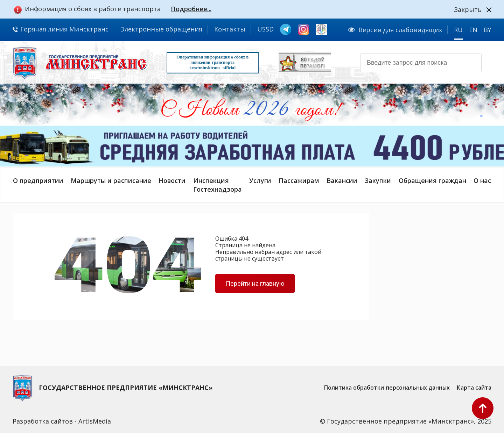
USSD (265, 29)
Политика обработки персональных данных (387, 388)
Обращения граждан (432, 180)
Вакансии (342, 180)
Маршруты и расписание (111, 180)
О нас (482, 180)
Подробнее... (191, 9)
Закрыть (468, 9)
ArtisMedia (95, 421)
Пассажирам (299, 180)
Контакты (230, 29)
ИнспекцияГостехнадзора (218, 185)
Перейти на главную (255, 283)
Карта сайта (474, 388)
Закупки (378, 180)
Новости (172, 180)
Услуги (260, 180)
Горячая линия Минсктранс (61, 29)
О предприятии (38, 180)
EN (473, 30)
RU (458, 30)
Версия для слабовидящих (395, 30)
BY (488, 30)
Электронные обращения (161, 29)
